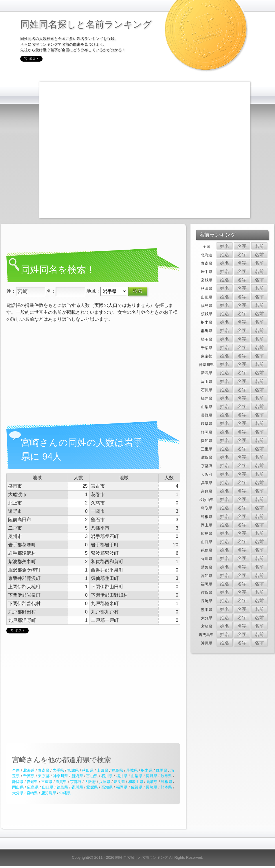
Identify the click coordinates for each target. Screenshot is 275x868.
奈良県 (119, 782)
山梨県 (137, 776)
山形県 (102, 770)
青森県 (44, 770)
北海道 (29, 770)
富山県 (92, 776)
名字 (242, 246)
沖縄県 (65, 793)
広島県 (33, 787)
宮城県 (73, 770)
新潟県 (77, 776)
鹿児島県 (49, 793)
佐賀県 (137, 787)
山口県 (48, 787)
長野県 (151, 776)
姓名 (225, 246)
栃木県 (147, 770)
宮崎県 (32, 793)
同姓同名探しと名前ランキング (86, 24)
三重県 (47, 782)
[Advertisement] (67, 149)
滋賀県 (61, 782)
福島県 (117, 770)
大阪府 (90, 782)
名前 (259, 246)
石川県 (107, 776)
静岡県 (18, 782)
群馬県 (162, 770)
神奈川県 (61, 776)
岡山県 (18, 787)
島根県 (167, 782)
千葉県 (29, 776)
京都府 (76, 782)
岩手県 (58, 770)
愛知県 (32, 782)
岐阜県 (166, 776)
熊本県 (166, 787)
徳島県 (63, 787)
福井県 (122, 776)
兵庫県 (105, 782)
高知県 (107, 787)
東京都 (44, 776)
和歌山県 (136, 782)
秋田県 (88, 770)
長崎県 (151, 787)
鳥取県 (152, 782)
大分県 (18, 793)
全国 (16, 770)
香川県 (77, 787)
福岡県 (122, 787)
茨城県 (132, 770)
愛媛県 (92, 787)
